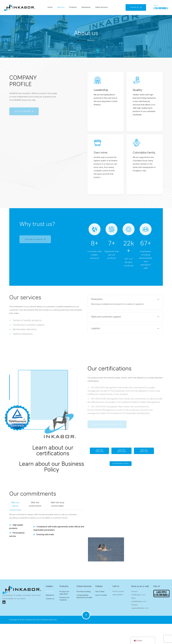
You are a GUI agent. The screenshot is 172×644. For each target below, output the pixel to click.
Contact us (50, 599)
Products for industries (64, 599)
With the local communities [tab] (57, 504)
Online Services (101, 7)
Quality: (138, 90)
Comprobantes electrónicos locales (84, 596)
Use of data (100, 592)
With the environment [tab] (35, 504)
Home (50, 7)
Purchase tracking (84, 592)
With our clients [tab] (15, 504)
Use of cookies (101, 595)
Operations (86, 7)
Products (73, 7)
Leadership (101, 90)
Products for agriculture (64, 593)
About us (61, 7)
